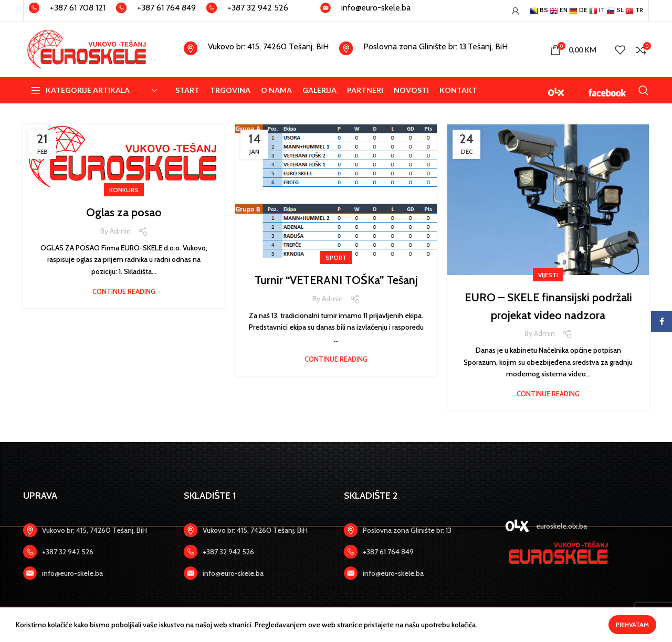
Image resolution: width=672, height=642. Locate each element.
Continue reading (124, 292)
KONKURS (124, 190)
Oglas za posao (124, 212)
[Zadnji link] (96, 552)
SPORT (336, 257)
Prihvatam (632, 624)
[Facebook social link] (661, 321)
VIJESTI (548, 275)
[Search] (644, 90)
